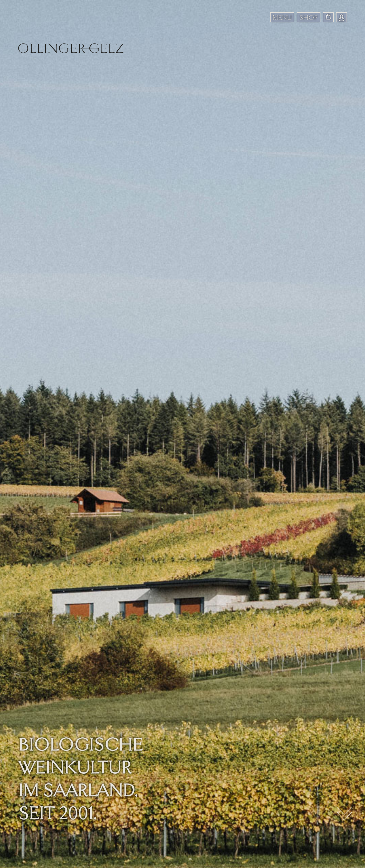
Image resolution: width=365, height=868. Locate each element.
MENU (282, 18)
